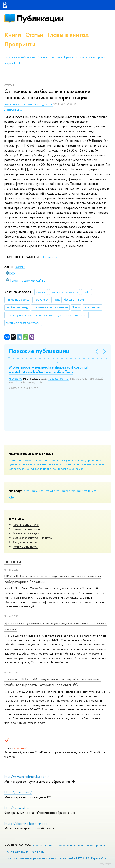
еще (12, 496)
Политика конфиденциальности (25, 852)
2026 (35, 491)
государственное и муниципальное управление (70, 460)
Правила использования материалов (85, 57)
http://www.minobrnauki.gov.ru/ (27, 777)
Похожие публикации (39, 351)
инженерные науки (49, 464)
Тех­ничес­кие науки (25, 546)
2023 (57, 491)
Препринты (20, 44)
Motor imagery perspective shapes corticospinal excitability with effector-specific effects (48, 370)
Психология (50, 257)
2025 (42, 491)
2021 (72, 491)
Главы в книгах (68, 35)
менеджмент (34, 469)
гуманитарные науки (22, 464)
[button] (9, 358)
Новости (13, 562)
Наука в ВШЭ (12, 64)
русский (20, 267)
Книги (13, 35)
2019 (88, 491)
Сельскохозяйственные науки (33, 538)
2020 (80, 491)
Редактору (105, 864)
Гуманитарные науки (26, 524)
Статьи (34, 35)
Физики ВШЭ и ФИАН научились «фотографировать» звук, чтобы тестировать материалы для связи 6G (53, 682)
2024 (50, 491)
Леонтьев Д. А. (13, 110)
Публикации (40, 18)
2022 (65, 491)
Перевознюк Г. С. (58, 379)
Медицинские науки (26, 533)
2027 (27, 491)
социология (60, 469)
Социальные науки (25, 542)
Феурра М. (16, 379)
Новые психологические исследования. (29, 105)
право (47, 469)
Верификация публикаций (20, 57)
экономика (76, 469)
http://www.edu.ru (17, 808)
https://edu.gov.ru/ (18, 792)
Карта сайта (99, 858)
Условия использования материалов (82, 845)
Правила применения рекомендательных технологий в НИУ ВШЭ (47, 858)
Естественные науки (26, 529)
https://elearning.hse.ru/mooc (26, 824)
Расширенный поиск (50, 57)
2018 (95, 491)
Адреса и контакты (45, 845)
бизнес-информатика (23, 460)
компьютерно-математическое (83, 464)
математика (17, 469)
